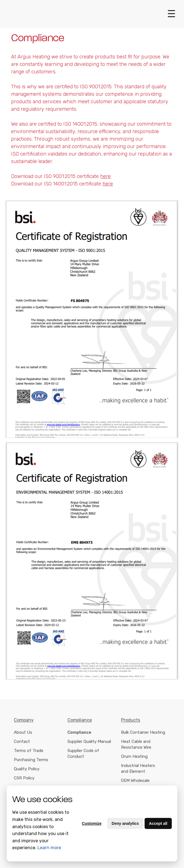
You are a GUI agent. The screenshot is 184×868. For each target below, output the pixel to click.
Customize (92, 823)
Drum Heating (134, 759)
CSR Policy (24, 781)
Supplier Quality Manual (89, 744)
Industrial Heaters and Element (138, 771)
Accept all (158, 823)
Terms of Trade (29, 753)
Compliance (79, 735)
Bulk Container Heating (143, 735)
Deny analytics (125, 823)
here (108, 184)
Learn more (49, 848)
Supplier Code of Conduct (83, 756)
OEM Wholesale (135, 783)
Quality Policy (27, 772)
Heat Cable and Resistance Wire (136, 747)
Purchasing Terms (31, 763)
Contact (22, 744)
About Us (23, 735)
